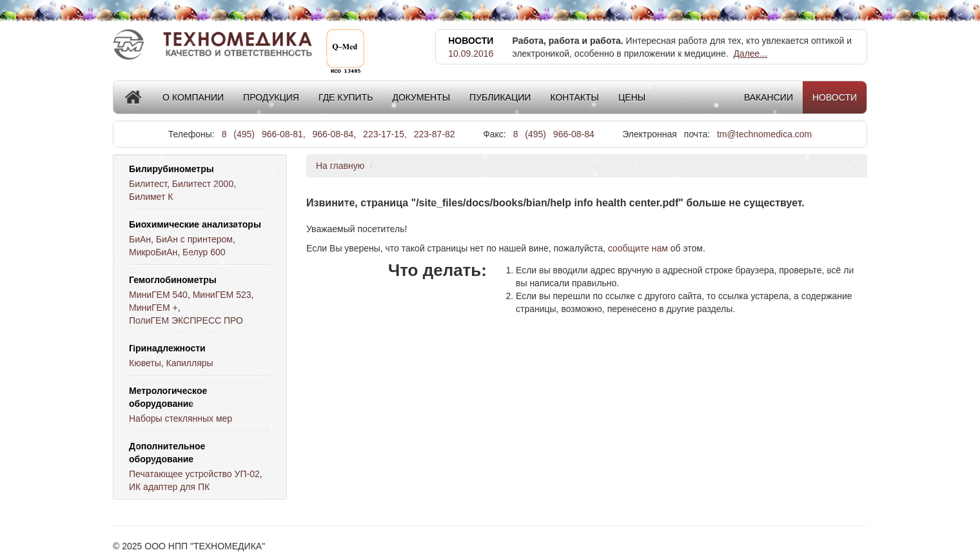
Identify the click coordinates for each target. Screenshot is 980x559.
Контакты (574, 97)
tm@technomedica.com (764, 134)
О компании (193, 97)
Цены (632, 97)
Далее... (750, 54)
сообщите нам (638, 248)
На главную (340, 166)
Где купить (346, 97)
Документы (421, 97)
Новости (835, 97)
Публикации (500, 97)
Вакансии (769, 97)
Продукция (271, 97)
